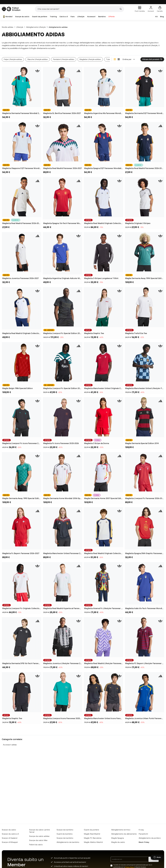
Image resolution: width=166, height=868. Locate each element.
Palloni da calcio (36, 845)
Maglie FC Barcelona (93, 838)
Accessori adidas (10, 745)
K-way (141, 830)
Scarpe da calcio (22, 17)
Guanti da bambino (65, 834)
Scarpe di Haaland (10, 838)
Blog (162, 17)
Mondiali (8, 17)
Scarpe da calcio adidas (39, 836)
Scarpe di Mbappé (10, 842)
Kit (156, 17)
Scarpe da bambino (65, 830)
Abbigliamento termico (121, 830)
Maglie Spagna (118, 838)
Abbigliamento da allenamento (124, 834)
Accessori (91, 17)
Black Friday (144, 842)
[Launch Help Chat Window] (157, 857)
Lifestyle (81, 17)
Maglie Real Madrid (92, 834)
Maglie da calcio (118, 842)
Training (53, 17)
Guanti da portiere (40, 17)
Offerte (111, 17)
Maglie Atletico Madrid (93, 842)
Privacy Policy (130, 867)
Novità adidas (8, 27)
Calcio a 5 (64, 17)
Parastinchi (143, 834)
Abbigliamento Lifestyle (36, 27)
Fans (73, 17)
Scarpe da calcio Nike (38, 840)
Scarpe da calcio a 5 (10, 834)
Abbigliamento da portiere (150, 838)
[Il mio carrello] (160, 9)
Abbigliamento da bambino (68, 842)
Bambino (102, 17)
